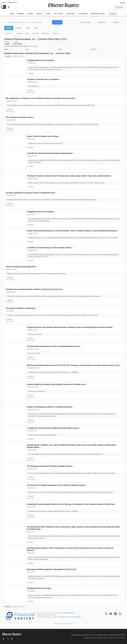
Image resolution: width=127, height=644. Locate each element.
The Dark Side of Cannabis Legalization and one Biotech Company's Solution (57, 485)
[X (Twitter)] (106, 616)
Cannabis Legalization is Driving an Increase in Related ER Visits (31, 193)
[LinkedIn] (115, 616)
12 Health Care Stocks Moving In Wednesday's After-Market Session (54, 428)
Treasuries (56, 33)
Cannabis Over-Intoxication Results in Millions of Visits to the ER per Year (35, 289)
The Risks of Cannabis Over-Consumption (44, 79)
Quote (27, 49)
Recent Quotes (85, 22)
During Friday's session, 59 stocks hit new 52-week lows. (46, 143)
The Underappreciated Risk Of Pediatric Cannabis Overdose (50, 466)
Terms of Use (112, 638)
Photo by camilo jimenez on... (37, 391)
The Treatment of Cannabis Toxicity (20, 117)
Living (48, 14)
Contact (105, 638)
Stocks (19, 28)
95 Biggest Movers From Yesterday (41, 60)
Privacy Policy (64, 617)
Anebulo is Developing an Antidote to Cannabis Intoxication (50, 407)
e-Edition (113, 14)
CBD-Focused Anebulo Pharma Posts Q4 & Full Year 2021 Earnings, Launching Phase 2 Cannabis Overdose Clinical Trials (74, 365)
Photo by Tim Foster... (35, 353)
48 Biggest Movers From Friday (40, 588)
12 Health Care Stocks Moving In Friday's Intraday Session (50, 248)
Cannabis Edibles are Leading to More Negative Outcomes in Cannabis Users (57, 384)
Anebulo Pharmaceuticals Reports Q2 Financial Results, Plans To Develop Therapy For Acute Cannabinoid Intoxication (73, 231)
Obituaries (71, 14)
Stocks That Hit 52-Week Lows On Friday (43, 136)
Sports (30, 14)
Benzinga (31, 73)
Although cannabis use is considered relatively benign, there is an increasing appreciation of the (37, 274)
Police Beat (59, 14)
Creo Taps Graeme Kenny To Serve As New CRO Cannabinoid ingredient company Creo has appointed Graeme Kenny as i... (66, 454)
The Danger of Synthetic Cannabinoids (21, 308)
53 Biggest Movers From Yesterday (41, 212)
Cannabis (33, 92)
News (12, 14)
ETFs (28, 28)
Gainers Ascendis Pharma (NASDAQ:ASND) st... (43, 435)
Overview (19, 33)
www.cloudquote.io (69, 613)
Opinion (39, 14)
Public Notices (12, 2)
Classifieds (83, 14)
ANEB (63, 39)
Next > (22, 56)
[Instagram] (120, 616)
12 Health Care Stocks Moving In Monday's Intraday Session (51, 153)
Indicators (116, 22)
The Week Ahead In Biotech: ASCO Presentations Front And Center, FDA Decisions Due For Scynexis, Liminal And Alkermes (70, 549)
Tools (36, 28)
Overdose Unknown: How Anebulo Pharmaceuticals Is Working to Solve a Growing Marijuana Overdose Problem (70, 327)
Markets (9, 28)
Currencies (35, 33)
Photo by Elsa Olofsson (35, 334)
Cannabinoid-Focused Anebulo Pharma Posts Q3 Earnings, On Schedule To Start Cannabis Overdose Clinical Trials (71, 504)
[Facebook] (111, 616)
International (46, 33)
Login (123, 3)
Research (94, 49)
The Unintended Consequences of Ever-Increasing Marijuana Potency (54, 346)
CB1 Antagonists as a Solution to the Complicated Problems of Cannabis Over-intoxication (41, 98)
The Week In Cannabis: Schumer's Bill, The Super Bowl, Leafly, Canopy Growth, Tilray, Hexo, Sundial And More (69, 176)
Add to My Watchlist (32, 46)
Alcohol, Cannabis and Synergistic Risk (21, 267)
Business (21, 14)
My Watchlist (102, 22)
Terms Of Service (76, 617)
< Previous (8, 56)
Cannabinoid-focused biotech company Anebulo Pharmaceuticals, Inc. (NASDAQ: (53, 372)
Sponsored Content (98, 14)
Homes (4, 2)
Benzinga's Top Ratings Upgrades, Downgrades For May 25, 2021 (52, 569)
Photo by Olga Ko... (34, 86)
